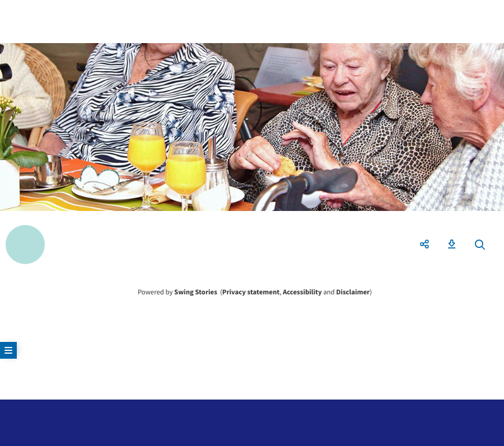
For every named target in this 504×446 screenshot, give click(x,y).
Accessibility (302, 292)
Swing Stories (196, 292)
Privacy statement (251, 292)
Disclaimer (353, 292)
